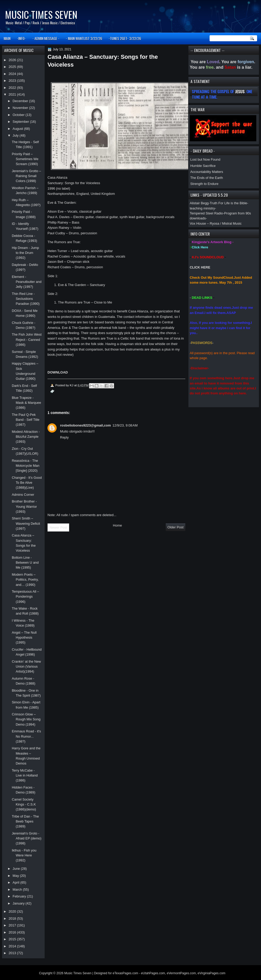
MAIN (7, 38)
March (18, 889)
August (18, 129)
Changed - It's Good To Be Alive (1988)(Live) (27, 483)
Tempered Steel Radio (206, 213)
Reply (64, 437)
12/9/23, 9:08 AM (125, 425)
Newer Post (58, 527)
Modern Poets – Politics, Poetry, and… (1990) (25, 580)
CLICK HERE (200, 267)
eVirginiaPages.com (212, 973)
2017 (13, 925)
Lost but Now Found (205, 159)
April (16, 882)
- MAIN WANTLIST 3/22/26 (84, 38)
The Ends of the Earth (207, 178)
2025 (13, 67)
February (20, 896)
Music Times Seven (41, 14)
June (17, 869)
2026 (13, 60)
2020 (13, 911)
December (21, 101)
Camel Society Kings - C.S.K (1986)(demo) (24, 804)
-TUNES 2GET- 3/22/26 (125, 38)
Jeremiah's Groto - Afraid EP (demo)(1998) (26, 838)
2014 (13, 946)
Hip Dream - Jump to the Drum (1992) (25, 253)
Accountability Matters (207, 172)
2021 (13, 94)
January (19, 903)
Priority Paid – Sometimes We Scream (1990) (25, 159)
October (19, 115)
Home (118, 525)
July (16, 135)
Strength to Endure (204, 184)
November (21, 108)
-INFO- (21, 38)
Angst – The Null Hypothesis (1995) (24, 638)
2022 (13, 88)
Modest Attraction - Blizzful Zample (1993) (26, 437)
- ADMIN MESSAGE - (46, 38)
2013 (13, 953)
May (16, 876)
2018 (13, 918)
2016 (13, 932)
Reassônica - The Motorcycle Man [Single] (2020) (26, 466)
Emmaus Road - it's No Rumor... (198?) (26, 736)
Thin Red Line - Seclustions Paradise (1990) (26, 299)
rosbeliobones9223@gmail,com (85, 425)
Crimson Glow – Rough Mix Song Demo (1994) (26, 719)
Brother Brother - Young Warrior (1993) (24, 506)
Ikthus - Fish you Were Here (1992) (24, 855)
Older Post (176, 527)
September (21, 122)
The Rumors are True (64, 242)
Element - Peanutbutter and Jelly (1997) (27, 282)
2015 (13, 939)
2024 (13, 74)
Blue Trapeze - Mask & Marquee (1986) (26, 403)
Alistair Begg (199, 203)
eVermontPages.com (181, 973)
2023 (13, 81)
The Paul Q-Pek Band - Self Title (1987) (26, 420)
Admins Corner (23, 495)
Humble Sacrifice (203, 166)
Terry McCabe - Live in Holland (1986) (25, 775)
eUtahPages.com (153, 973)
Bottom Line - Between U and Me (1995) (25, 563)
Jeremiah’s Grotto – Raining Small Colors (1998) (26, 176)
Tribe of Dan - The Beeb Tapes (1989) (25, 821)
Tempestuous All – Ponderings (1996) (25, 597)
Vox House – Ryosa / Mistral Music (216, 223)
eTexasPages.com (126, 973)
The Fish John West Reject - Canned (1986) (27, 340)
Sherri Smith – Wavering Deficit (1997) (26, 523)
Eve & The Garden (61, 203)
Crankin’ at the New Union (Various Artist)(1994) (26, 667)
